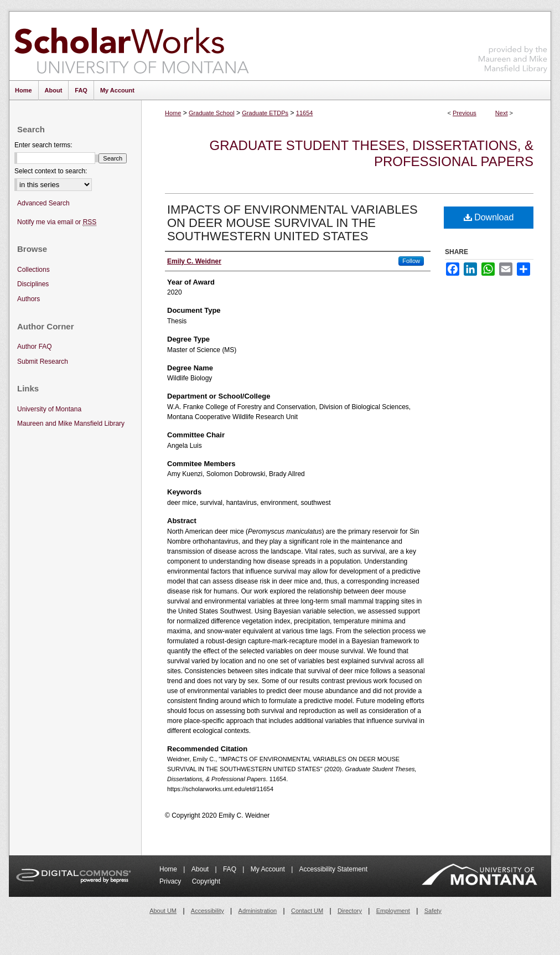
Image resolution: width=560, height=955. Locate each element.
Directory (350, 911)
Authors (28, 299)
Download (489, 217)
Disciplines (33, 284)
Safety (433, 911)
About (201, 869)
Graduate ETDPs (265, 113)
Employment (393, 911)
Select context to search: (51, 171)
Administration (258, 911)
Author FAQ (35, 347)
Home (173, 113)
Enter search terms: (43, 145)
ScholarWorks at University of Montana (131, 46)
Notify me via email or (57, 222)
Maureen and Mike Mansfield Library (513, 44)
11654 (305, 113)
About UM (163, 911)
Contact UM (307, 911)
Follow (411, 261)
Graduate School (212, 113)
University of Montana (49, 409)
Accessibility (208, 911)
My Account (269, 869)
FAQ (230, 869)
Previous (465, 113)
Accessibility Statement (333, 869)
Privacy (171, 881)
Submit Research (43, 362)
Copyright (206, 881)
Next (502, 113)
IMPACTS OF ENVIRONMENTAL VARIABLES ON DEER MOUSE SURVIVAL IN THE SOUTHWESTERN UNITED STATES (292, 223)
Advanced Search (43, 203)
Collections (33, 270)
